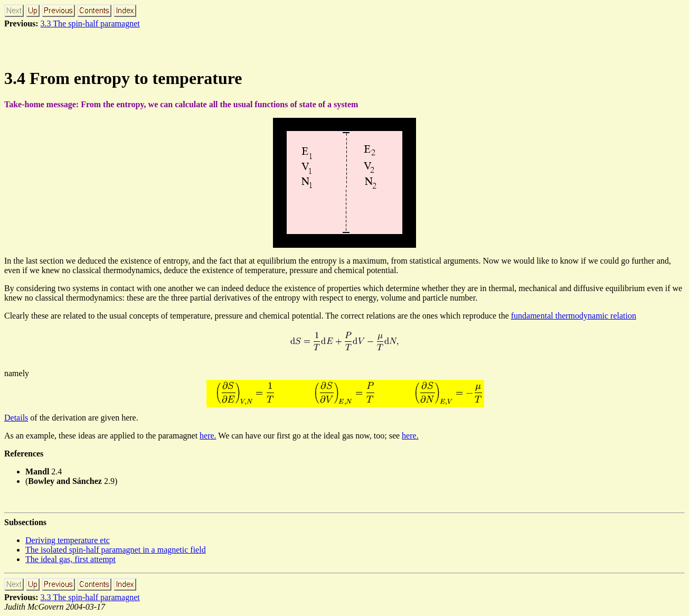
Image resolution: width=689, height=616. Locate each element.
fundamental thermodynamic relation (574, 316)
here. (208, 436)
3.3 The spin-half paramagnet (90, 24)
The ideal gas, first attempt (70, 559)
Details (16, 418)
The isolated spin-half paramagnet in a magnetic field (116, 550)
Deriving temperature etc (68, 540)
